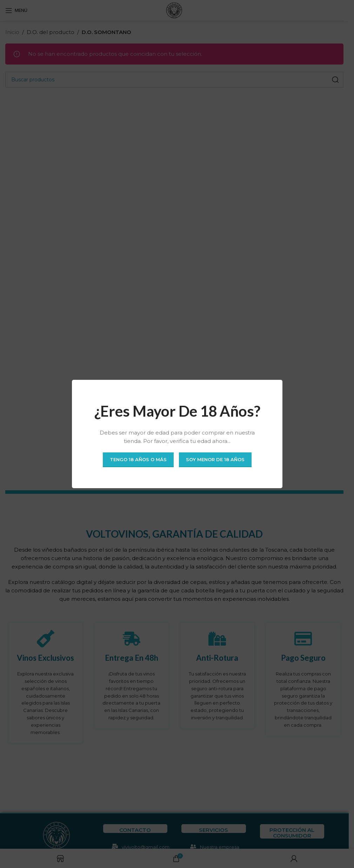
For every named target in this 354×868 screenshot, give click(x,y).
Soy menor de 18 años (215, 459)
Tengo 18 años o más (138, 459)
